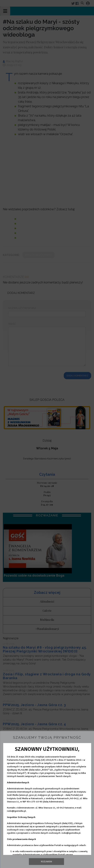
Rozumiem (46, 861)
